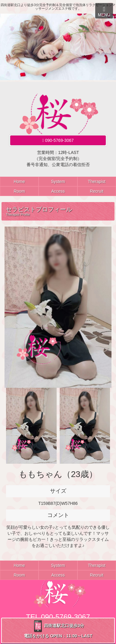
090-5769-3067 (58, 140)
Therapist (97, 181)
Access (58, 191)
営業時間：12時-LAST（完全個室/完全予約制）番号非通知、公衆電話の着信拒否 (58, 159)
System (58, 181)
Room (19, 191)
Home (19, 181)
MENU (104, 12)
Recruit (97, 191)
